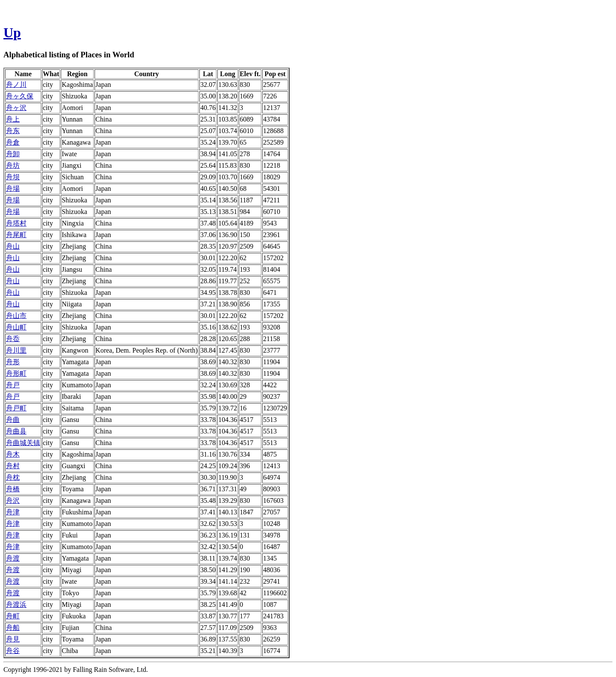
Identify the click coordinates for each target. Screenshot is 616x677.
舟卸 (13, 154)
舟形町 (16, 373)
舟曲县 (16, 431)
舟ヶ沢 (16, 108)
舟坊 (13, 165)
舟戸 (13, 385)
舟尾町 (16, 235)
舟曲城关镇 (23, 443)
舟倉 (13, 142)
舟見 (13, 639)
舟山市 (16, 316)
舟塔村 (16, 223)
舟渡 (13, 558)
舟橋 (13, 489)
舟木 (13, 454)
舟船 (13, 628)
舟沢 (13, 500)
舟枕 (13, 477)
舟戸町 (16, 408)
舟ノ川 (16, 85)
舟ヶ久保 (20, 96)
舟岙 (13, 339)
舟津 (13, 512)
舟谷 (13, 651)
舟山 (13, 246)
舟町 (13, 616)
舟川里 (16, 350)
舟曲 (13, 420)
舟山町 (16, 327)
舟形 (13, 362)
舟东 (13, 131)
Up (12, 33)
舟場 (13, 189)
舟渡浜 (16, 604)
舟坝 (13, 177)
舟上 (13, 119)
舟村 (13, 466)
